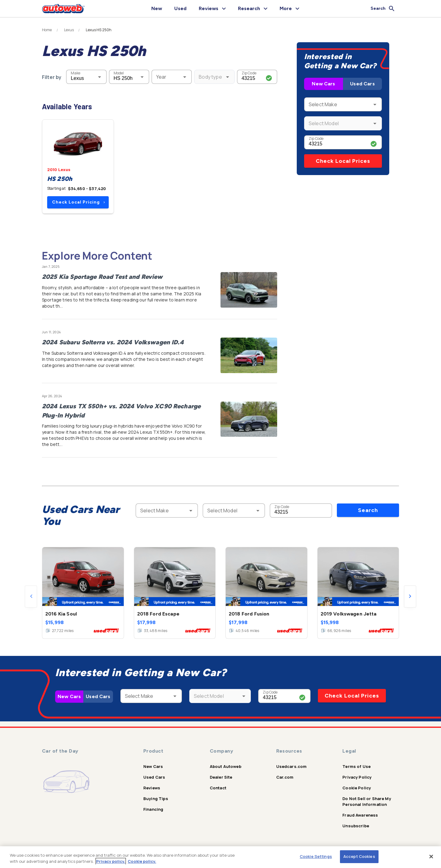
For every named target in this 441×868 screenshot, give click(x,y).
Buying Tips (156, 799)
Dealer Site (221, 777)
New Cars (323, 84)
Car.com (285, 777)
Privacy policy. (111, 861)
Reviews (152, 788)
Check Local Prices (343, 161)
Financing (153, 809)
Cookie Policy (357, 788)
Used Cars (362, 84)
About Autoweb (226, 766)
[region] (221, 857)
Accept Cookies (359, 856)
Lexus (69, 30)
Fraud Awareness (360, 815)
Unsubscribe (356, 826)
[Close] (431, 856)
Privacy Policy (357, 777)
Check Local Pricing (79, 202)
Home (47, 30)
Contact (218, 788)
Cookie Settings (316, 856)
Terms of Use (356, 766)
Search (368, 510)
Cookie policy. (142, 861)
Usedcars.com (292, 766)
